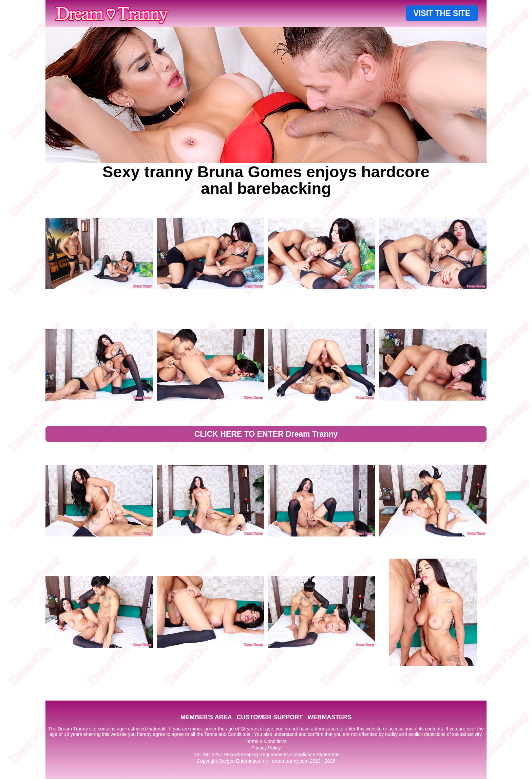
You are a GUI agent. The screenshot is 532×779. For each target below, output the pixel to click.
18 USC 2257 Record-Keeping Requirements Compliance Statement (266, 755)
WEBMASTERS (329, 717)
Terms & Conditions (266, 741)
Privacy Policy (266, 748)
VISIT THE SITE (442, 13)
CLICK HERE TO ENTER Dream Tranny (266, 434)
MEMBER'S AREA (206, 717)
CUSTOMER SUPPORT (270, 717)
